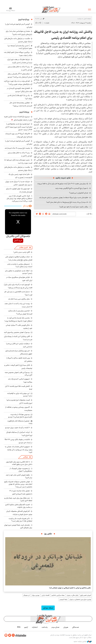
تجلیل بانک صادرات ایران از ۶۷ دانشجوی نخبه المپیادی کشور (21, 492)
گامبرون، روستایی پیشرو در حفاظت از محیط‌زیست (19, 409)
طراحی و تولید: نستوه (83, 641)
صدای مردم (55, 627)
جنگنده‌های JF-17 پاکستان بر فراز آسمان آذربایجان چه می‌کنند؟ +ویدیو (20, 75)
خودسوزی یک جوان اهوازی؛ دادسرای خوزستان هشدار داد (19, 190)
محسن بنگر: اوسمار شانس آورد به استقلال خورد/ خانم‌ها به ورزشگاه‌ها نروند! (18, 319)
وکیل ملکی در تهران (72, 595)
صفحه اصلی (87, 19)
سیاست (79, 19)
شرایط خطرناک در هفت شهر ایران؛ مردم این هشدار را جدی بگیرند (20, 61)
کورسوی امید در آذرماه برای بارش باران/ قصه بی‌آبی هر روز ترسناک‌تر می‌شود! (18, 286)
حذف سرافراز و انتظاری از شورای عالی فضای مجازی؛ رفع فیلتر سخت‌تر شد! (19, 258)
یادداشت (45, 627)
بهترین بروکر (36, 595)
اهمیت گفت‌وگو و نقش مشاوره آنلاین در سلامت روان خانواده (19, 506)
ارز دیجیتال (27, 595)
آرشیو (26, 627)
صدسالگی (75, 627)
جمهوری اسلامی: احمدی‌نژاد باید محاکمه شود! (20, 380)
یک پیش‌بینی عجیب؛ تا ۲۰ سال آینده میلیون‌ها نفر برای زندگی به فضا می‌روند (63, 184)
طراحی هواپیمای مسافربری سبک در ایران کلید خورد (19, 279)
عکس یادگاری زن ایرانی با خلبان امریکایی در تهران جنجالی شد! (70, 588)
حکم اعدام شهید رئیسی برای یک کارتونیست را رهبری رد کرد (20, 176)
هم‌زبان (66, 627)
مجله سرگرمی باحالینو (58, 595)
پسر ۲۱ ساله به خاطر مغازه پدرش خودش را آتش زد (20, 68)
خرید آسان (18, 241)
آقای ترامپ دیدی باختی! (22, 252)
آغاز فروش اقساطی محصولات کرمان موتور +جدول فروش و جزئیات (19, 513)
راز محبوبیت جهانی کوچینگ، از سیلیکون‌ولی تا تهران (21, 470)
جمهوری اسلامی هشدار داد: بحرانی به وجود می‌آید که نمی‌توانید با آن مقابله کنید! (19, 449)
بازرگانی (26, 457)
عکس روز (48, 534)
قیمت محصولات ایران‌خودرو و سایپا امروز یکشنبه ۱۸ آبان (19, 402)
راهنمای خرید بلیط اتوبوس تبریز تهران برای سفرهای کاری (18, 526)
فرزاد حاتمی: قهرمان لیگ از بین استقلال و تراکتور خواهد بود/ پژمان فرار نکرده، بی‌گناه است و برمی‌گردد (19, 198)
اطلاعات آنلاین (51, 9)
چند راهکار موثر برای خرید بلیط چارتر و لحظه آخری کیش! (18, 499)
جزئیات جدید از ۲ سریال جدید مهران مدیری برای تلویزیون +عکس (19, 183)
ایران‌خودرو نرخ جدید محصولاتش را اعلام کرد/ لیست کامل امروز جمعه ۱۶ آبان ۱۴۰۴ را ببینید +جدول (19, 127)
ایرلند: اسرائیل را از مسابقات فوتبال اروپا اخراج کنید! (19, 434)
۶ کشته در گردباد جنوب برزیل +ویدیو (17, 428)
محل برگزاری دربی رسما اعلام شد (19, 299)
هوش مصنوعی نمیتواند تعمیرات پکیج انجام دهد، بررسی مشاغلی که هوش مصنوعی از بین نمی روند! (18, 484)
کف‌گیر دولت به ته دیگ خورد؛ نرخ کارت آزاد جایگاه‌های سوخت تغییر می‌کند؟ (18, 83)
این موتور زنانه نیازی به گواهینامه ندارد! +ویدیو (20, 395)
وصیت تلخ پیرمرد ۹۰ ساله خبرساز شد (17, 148)
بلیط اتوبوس (63, 599)
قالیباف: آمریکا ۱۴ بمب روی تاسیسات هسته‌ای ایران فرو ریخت (19, 135)
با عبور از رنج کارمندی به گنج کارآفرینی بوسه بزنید (72, 188)
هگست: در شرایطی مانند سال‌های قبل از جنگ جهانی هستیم (18, 40)
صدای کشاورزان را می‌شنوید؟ (79, 193)
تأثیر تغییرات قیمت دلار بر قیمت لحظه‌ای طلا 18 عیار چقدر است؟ (20, 520)
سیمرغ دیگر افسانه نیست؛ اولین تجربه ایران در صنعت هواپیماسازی (18, 118)
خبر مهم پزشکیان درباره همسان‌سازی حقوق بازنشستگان (19, 352)
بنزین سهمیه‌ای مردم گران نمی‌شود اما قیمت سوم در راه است (18, 161)
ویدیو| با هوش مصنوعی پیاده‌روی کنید (17, 332)
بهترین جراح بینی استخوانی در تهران (80, 599)
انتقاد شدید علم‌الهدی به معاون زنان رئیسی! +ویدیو (19, 272)
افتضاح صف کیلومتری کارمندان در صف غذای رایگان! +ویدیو (20, 90)
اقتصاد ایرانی (45, 595)
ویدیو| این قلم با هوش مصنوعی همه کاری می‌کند (18, 374)
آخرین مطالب (24, 247)
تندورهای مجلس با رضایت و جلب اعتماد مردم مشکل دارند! (20, 265)
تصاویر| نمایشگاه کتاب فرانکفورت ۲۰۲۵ (20, 422)
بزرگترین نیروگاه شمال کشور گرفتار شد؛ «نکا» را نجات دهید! (18, 54)
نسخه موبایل (48, 608)
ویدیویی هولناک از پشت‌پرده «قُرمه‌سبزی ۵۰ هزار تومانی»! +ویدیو (20, 416)
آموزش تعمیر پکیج (86, 595)
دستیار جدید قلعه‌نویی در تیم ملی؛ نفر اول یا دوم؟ (18, 293)
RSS (19, 627)
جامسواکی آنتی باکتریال (18, 236)
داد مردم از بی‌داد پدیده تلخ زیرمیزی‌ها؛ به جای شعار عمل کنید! (67, 202)
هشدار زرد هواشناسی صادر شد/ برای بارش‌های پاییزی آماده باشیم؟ (19, 33)
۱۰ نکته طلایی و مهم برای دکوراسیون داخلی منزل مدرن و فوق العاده (19, 463)
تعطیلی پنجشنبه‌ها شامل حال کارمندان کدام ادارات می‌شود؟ (21, 104)
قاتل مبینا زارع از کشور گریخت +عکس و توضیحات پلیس (18, 367)
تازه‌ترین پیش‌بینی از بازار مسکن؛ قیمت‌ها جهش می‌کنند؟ (20, 312)
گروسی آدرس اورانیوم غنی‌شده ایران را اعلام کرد (19, 143)
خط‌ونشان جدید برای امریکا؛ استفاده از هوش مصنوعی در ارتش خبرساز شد (64, 197)
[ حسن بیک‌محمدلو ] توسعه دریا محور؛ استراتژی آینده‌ (20, 47)
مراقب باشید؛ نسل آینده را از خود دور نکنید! (74, 207)
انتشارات (35, 627)
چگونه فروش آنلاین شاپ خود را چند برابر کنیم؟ (19, 476)
